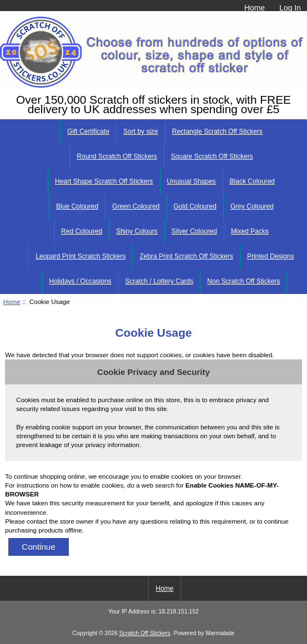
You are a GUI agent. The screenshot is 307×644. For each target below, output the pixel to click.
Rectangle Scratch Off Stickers (217, 131)
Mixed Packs (250, 231)
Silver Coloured (194, 231)
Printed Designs (271, 256)
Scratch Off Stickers (145, 633)
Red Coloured (82, 231)
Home (255, 8)
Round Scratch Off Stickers (117, 156)
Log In (290, 8)
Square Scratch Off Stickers (212, 156)
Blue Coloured (77, 206)
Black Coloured (252, 181)
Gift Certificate (88, 131)
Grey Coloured (252, 206)
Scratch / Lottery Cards (160, 281)
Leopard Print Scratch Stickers (80, 256)
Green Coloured (136, 206)
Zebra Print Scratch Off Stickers (186, 256)
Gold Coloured (195, 206)
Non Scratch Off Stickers (243, 281)
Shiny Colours (137, 231)
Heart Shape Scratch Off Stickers (104, 181)
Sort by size (141, 131)
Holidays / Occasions (80, 281)
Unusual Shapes (192, 181)
